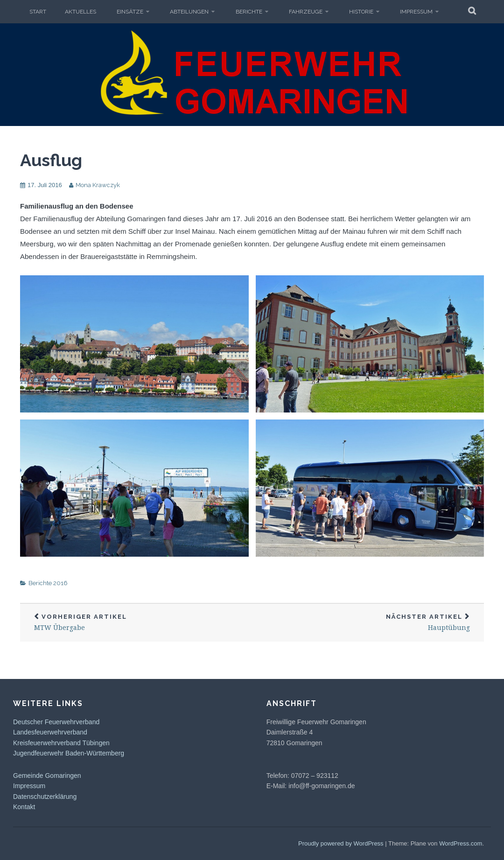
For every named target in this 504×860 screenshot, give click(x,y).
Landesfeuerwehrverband (50, 732)
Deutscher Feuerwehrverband (56, 722)
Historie (361, 12)
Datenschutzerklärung (45, 797)
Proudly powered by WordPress (341, 843)
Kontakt (24, 807)
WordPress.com (461, 843)
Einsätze (130, 12)
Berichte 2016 (48, 583)
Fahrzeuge (306, 12)
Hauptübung (368, 623)
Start (38, 12)
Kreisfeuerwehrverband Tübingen (61, 743)
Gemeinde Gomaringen (47, 776)
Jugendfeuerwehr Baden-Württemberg (69, 753)
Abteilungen (189, 12)
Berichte (249, 12)
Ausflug (51, 160)
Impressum (416, 12)
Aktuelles (80, 12)
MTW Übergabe (136, 623)
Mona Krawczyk (98, 185)
